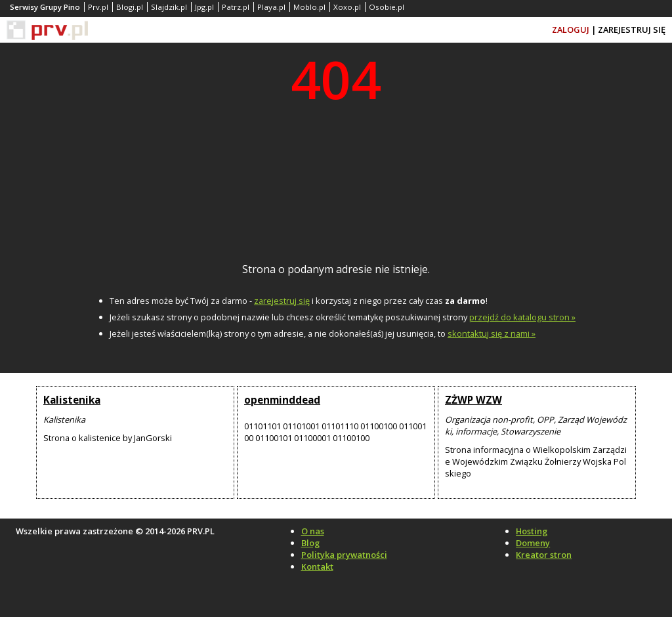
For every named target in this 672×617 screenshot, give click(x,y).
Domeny (533, 543)
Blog (310, 543)
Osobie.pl (387, 7)
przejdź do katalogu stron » (522, 317)
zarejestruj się (282, 301)
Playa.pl (271, 7)
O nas (313, 531)
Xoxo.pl (347, 7)
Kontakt (317, 566)
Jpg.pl (204, 7)
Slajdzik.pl (169, 7)
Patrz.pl (236, 7)
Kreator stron (544, 555)
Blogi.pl (130, 7)
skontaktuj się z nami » (492, 333)
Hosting (532, 531)
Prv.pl (98, 7)
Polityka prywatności (344, 555)
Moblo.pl (309, 7)
